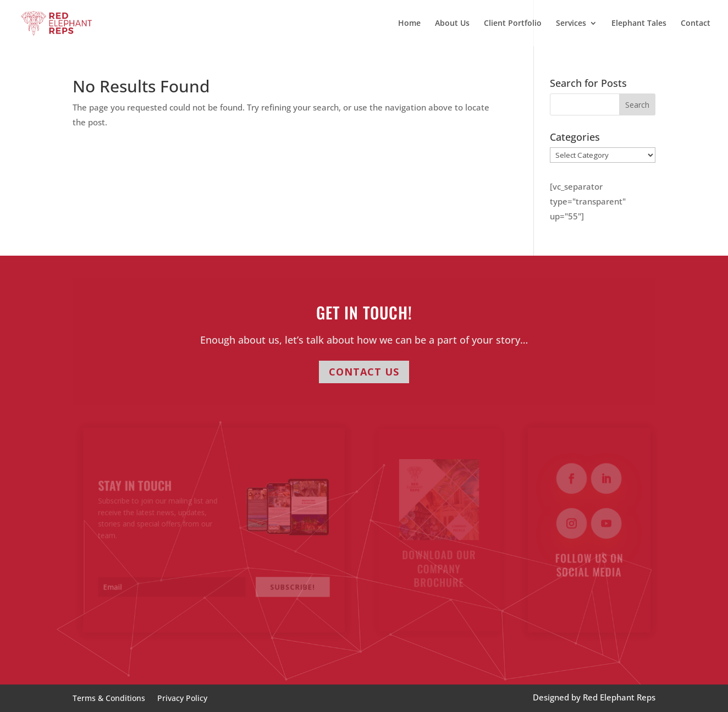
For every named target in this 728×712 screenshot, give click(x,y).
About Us (452, 24)
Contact (696, 24)
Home (409, 24)
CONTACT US (364, 372)
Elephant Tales (639, 24)
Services (571, 24)
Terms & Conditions (109, 699)
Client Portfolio (513, 24)
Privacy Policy (182, 699)
